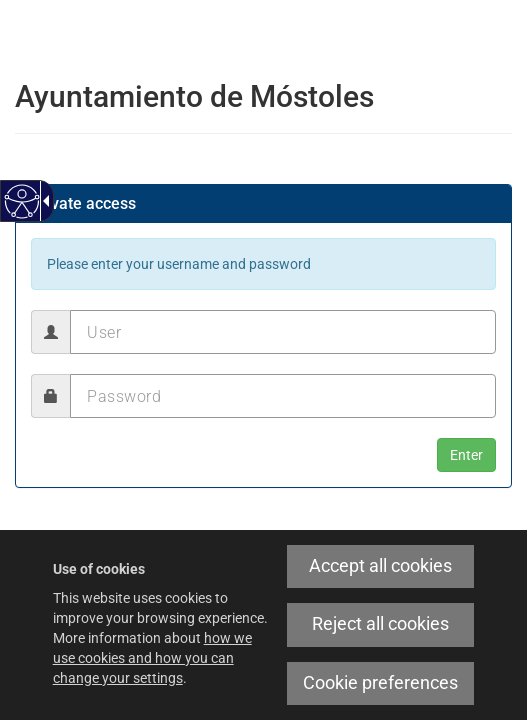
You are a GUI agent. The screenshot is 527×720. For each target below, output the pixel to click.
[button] (466, 455)
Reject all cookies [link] (380, 624)
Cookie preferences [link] (380, 683)
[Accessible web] (22, 201)
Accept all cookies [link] (380, 566)
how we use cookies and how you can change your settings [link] (152, 658)
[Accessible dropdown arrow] (43, 201)
